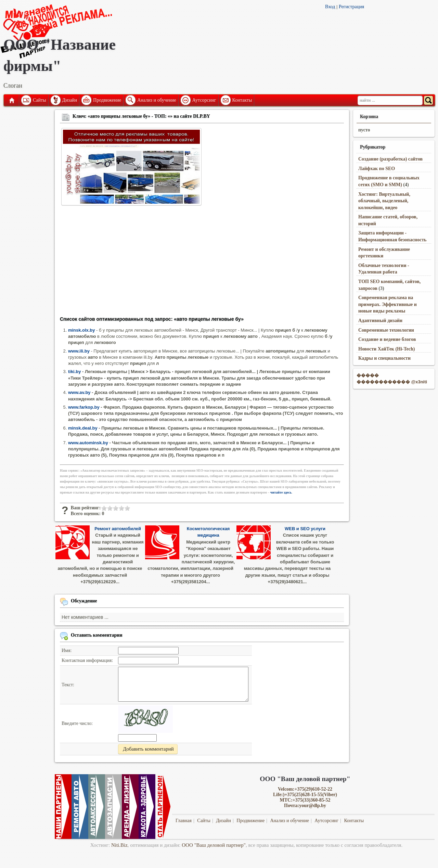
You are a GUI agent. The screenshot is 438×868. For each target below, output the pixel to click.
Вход (330, 7)
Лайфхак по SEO (377, 169)
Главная (11, 100)
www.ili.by (79, 351)
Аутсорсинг (204, 100)
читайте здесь (281, 492)
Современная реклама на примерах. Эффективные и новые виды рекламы (388, 304)
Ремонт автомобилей (118, 529)
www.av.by (79, 392)
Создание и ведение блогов (387, 339)
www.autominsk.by (88, 443)
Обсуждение (84, 601)
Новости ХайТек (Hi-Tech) (387, 349)
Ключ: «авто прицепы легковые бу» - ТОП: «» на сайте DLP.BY (141, 116)
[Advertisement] (202, 263)
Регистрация (351, 7)
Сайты (40, 100)
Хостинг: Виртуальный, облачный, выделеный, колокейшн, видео (384, 201)
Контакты (242, 100)
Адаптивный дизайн (380, 321)
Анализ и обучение (157, 100)
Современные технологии (386, 330)
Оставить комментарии (97, 635)
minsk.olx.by (81, 330)
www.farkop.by (84, 407)
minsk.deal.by (83, 428)
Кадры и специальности (384, 358)
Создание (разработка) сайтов (390, 159)
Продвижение (107, 100)
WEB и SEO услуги (305, 529)
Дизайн (70, 100)
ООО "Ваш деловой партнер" (214, 845)
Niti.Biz (119, 845)
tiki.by (74, 372)
